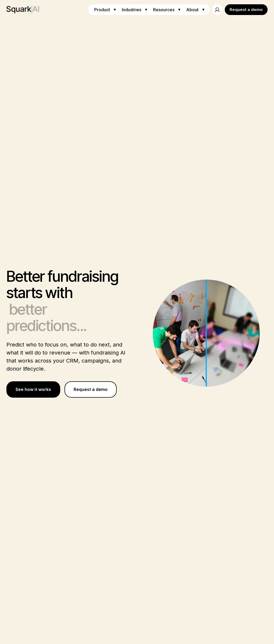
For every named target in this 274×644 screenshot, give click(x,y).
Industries (132, 10)
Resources (164, 10)
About (192, 10)
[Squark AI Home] (23, 10)
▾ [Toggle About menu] (203, 10)
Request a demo (246, 10)
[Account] (217, 10)
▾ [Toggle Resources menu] (179, 10)
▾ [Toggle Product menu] (115, 10)
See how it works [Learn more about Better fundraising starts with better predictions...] (33, 389)
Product (102, 10)
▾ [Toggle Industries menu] (146, 10)
